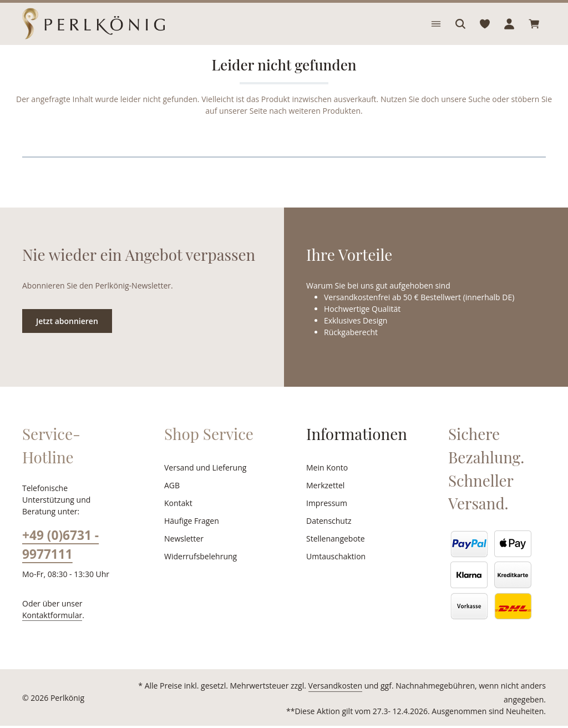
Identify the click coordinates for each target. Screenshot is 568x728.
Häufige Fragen (191, 534)
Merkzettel (324, 499)
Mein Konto (326, 481)
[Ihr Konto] (509, 31)
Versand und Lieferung (203, 481)
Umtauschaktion (334, 570)
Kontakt (177, 517)
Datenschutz (328, 534)
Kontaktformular (50, 616)
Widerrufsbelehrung (198, 570)
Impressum (325, 517)
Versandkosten (303, 700)
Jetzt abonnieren (67, 334)
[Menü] (436, 31)
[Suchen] (460, 31)
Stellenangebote (334, 552)
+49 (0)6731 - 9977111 (60, 547)
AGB (173, 499)
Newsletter (182, 552)
